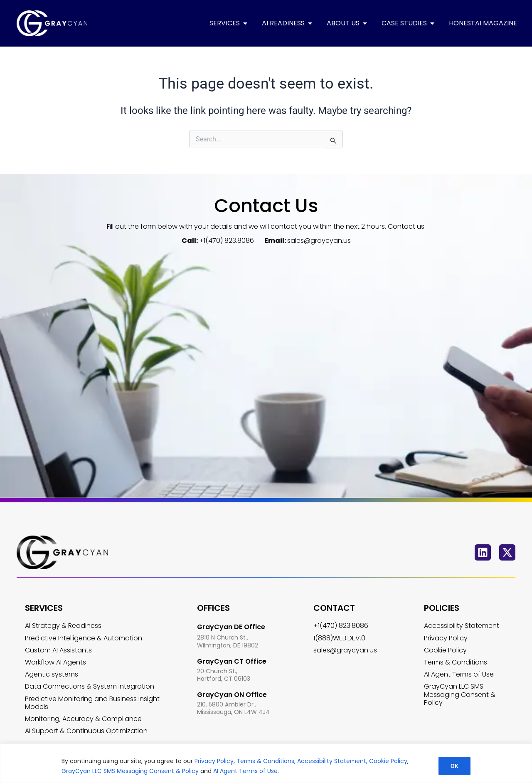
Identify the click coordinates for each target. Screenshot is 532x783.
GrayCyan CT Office (232, 661)
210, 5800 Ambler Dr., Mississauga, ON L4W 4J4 (233, 708)
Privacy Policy (214, 761)
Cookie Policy (388, 761)
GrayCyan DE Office (231, 627)
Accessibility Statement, (332, 761)
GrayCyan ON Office (232, 695)
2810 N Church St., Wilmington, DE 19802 (228, 642)
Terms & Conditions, (265, 761)
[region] (266, 763)
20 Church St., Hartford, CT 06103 (224, 675)
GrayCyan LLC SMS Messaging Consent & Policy (131, 771)
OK (454, 766)
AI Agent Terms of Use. (246, 771)
